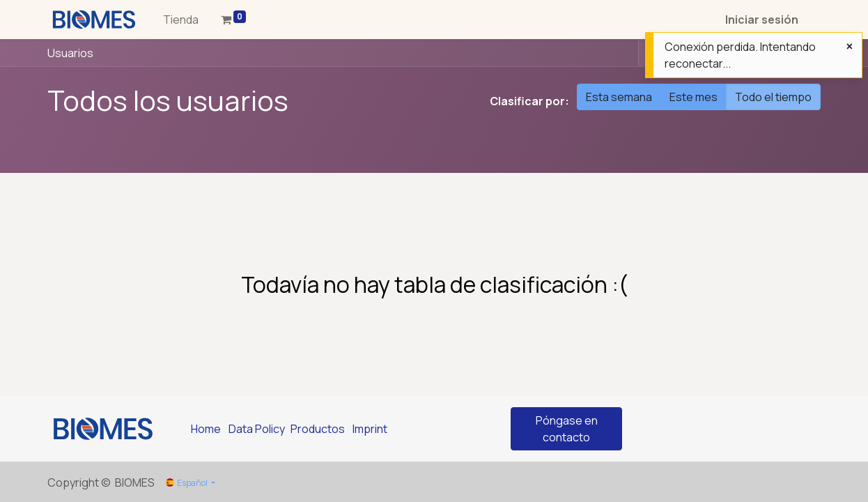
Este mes (693, 97)
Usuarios (70, 53)
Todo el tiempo (773, 97)
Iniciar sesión (762, 20)
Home (206, 429)
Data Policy (257, 429)
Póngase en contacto (567, 429)
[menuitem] (181, 20)
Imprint (370, 429)
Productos (318, 429)
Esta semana (619, 97)
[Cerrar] (850, 46)
